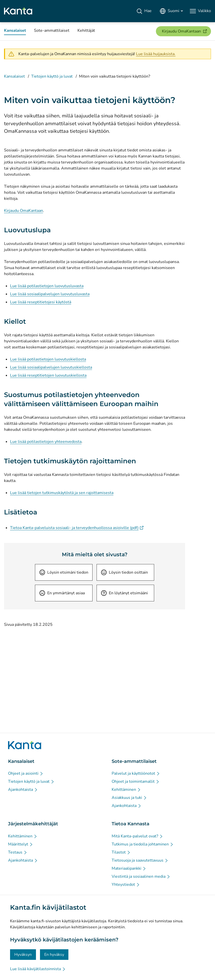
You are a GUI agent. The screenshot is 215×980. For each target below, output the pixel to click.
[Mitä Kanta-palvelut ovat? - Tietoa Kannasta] (137, 836)
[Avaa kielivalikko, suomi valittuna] (171, 11)
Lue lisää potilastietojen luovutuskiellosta (48, 359)
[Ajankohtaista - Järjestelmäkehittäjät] (23, 860)
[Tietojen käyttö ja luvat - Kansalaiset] (31, 781)
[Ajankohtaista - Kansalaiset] (23, 790)
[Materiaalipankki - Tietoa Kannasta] (129, 868)
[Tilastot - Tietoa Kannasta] (121, 852)
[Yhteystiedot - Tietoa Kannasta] (126, 885)
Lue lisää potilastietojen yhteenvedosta (46, 442)
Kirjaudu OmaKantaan (24, 211)
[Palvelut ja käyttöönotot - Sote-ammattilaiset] (136, 773)
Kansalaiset (14, 76)
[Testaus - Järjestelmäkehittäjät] (18, 852)
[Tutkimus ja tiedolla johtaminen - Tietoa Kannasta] (143, 844)
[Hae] (144, 11)
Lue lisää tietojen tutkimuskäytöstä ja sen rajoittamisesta (62, 493)
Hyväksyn (23, 955)
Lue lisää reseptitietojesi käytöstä (41, 302)
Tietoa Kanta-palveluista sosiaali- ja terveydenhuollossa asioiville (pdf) (77, 528)
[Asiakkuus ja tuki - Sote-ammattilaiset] (129, 798)
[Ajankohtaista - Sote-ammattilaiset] (127, 806)
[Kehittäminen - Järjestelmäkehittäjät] (23, 836)
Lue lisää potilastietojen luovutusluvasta (47, 286)
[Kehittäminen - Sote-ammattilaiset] (126, 790)
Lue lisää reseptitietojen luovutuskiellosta (48, 375)
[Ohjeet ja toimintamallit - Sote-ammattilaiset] (136, 781)
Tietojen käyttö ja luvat (52, 76)
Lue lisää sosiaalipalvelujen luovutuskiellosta (51, 367)
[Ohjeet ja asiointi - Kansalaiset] (26, 773)
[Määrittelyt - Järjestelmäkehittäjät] (21, 844)
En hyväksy (54, 955)
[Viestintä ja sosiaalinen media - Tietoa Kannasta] (141, 876)
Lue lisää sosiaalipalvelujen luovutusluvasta (50, 294)
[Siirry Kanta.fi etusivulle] (25, 745)
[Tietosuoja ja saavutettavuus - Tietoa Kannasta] (140, 860)
